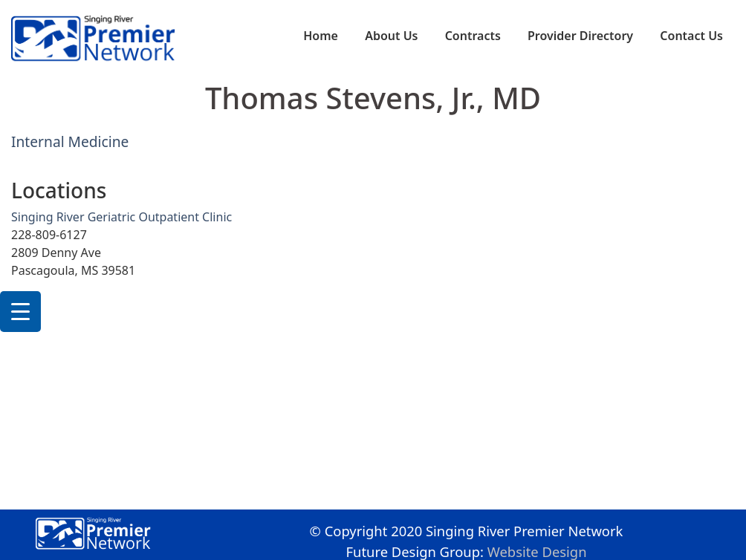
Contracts (473, 36)
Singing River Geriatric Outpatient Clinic (121, 217)
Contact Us (691, 36)
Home (321, 36)
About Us (391, 36)
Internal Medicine (70, 141)
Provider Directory (580, 36)
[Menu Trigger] (20, 312)
